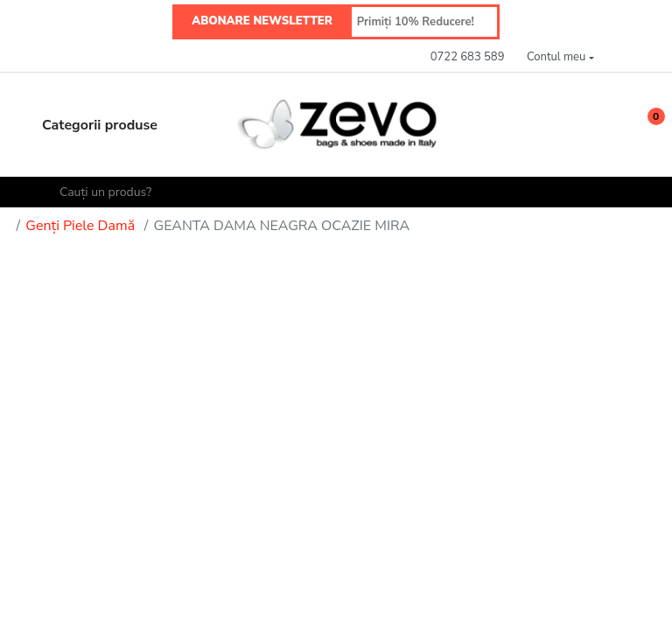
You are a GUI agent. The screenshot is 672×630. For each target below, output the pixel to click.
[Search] (35, 192)
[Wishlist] (606, 125)
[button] (560, 58)
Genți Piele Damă (80, 226)
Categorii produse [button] (84, 125)
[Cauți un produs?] (344, 192)
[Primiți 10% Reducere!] (424, 22)
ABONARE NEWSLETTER (262, 21)
